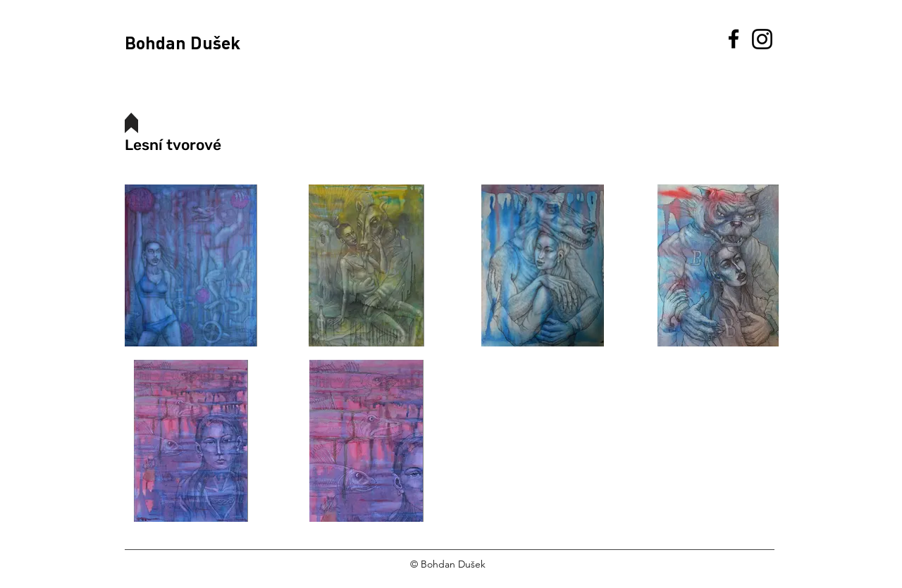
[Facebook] (734, 39)
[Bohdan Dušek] (198, 42)
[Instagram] (762, 39)
